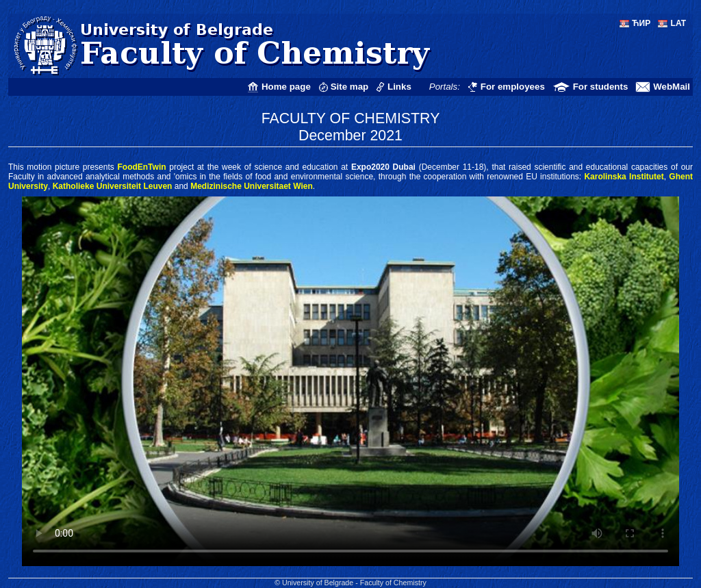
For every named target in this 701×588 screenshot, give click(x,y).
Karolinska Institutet (624, 177)
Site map (350, 87)
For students (601, 87)
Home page (286, 87)
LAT (678, 23)
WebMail (672, 87)
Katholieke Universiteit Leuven (113, 186)
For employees (513, 87)
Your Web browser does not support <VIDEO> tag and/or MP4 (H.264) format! (350, 381)
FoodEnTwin (141, 167)
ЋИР (641, 23)
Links (399, 87)
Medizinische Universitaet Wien (252, 186)
